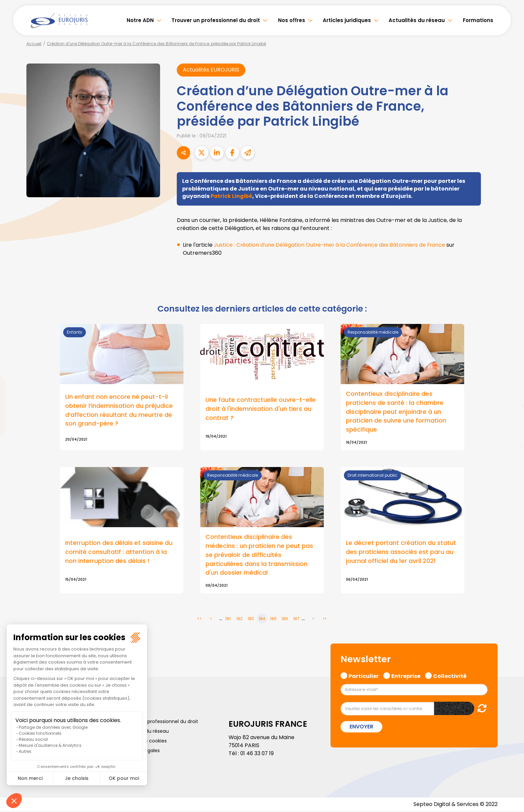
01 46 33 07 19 (258, 754)
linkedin (511, 393)
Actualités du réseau (417, 20)
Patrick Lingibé (232, 196)
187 (296, 620)
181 (228, 620)
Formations (478, 20)
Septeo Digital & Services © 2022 (455, 805)
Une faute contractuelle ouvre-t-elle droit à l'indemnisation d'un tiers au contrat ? (261, 409)
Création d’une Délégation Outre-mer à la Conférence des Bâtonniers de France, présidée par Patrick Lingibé (156, 44)
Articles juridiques (347, 20)
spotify (511, 433)
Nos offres (292, 20)
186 (285, 620)
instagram (511, 420)
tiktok (511, 446)
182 (239, 620)
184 (262, 620)
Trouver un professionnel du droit (216, 20)
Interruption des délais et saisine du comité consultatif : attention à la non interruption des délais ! (119, 553)
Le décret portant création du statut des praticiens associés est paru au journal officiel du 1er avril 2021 (401, 553)
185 (273, 620)
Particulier (364, 676)
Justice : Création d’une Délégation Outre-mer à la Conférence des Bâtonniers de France (331, 245)
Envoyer (361, 728)
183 (251, 620)
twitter (511, 379)
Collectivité (450, 676)
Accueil (34, 44)
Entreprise (406, 676)
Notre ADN (140, 20)
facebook (511, 366)
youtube (511, 406)
